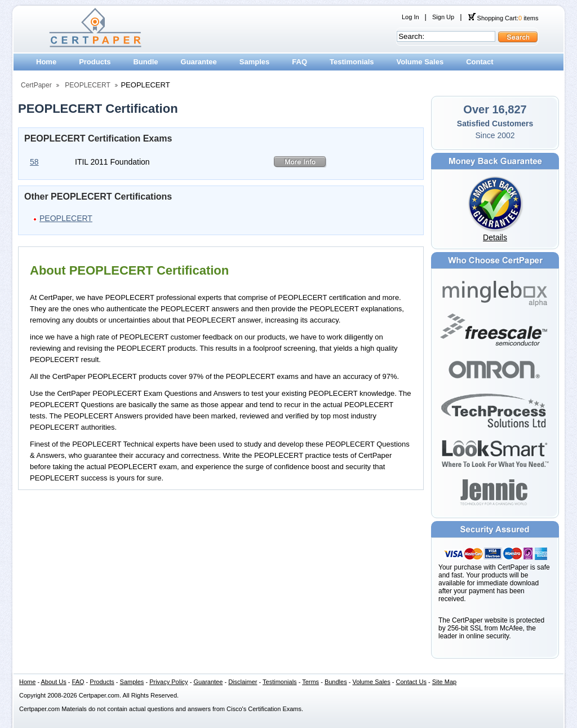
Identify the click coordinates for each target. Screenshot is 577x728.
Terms (310, 682)
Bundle (145, 62)
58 (34, 162)
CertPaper (36, 85)
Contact (480, 62)
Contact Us (411, 682)
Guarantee (199, 62)
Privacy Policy (168, 682)
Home (46, 62)
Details (495, 237)
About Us (54, 682)
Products (95, 62)
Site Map (444, 682)
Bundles (336, 682)
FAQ (299, 62)
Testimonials (352, 62)
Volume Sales (420, 62)
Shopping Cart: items (503, 18)
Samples (254, 62)
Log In (410, 17)
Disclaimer (243, 682)
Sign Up (443, 17)
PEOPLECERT (87, 85)
